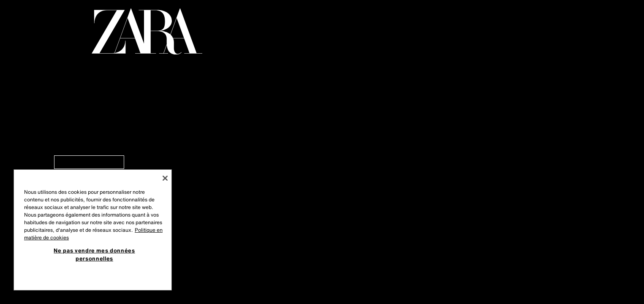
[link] (89, 162)
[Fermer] (165, 178)
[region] (93, 230)
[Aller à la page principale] (147, 31)
